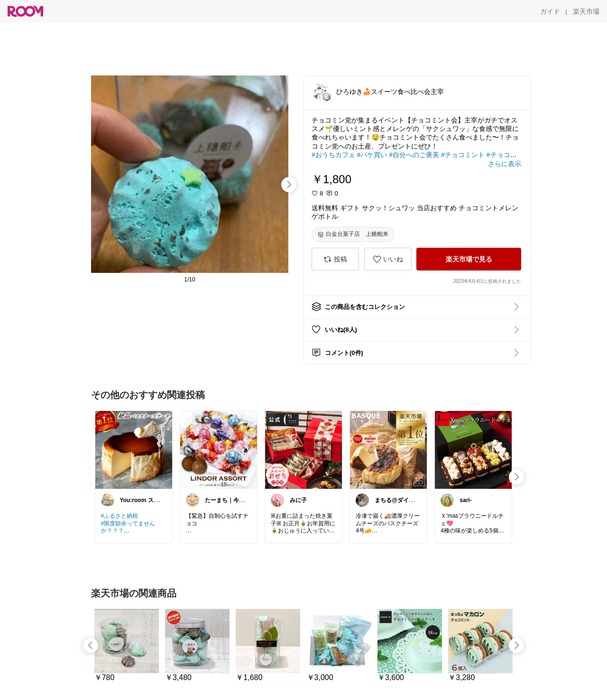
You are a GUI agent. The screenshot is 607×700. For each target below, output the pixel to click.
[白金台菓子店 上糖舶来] (353, 234)
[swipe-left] (91, 645)
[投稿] (335, 259)
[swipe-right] (289, 185)
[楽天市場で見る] (469, 259)
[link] (134, 449)
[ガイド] (550, 11)
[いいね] (388, 259)
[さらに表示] (505, 164)
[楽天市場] (586, 11)
